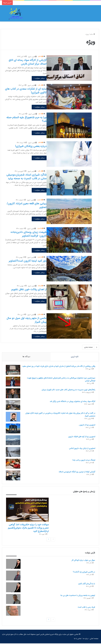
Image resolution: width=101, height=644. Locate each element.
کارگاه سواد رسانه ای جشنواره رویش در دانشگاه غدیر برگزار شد (72, 402)
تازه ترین (75, 357)
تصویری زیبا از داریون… (86, 425)
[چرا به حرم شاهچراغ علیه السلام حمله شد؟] (69, 125)
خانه (92, 34)
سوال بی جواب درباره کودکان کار (83, 561)
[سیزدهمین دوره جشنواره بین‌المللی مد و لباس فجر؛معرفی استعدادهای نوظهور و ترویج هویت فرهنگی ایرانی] (13, 382)
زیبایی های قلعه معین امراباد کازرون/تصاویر (27, 205)
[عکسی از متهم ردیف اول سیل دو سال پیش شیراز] (69, 326)
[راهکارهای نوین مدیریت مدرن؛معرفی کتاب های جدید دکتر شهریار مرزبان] (13, 394)
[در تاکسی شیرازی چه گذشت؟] (13, 576)
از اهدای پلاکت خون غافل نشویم (29, 289)
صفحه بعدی (91, 347)
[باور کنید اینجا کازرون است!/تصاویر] (69, 269)
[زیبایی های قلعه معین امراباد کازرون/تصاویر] (69, 211)
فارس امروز (32, 57)
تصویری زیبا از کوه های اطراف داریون (81, 437)
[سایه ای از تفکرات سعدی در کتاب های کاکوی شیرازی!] (69, 97)
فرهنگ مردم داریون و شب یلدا (84, 460)
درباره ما (86, 639)
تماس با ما (78, 639)
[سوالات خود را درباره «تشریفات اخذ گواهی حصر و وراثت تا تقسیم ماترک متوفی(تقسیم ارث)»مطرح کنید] (27, 510)
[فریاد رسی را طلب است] (13, 611)
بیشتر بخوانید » (39, 78)
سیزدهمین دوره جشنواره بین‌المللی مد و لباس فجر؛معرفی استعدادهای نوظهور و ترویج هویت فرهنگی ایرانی (61, 380)
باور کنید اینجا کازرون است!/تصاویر (28, 261)
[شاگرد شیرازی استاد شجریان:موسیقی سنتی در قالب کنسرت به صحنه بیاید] (69, 183)
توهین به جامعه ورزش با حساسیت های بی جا (78, 596)
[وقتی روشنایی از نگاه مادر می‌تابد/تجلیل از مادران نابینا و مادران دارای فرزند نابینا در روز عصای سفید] (13, 370)
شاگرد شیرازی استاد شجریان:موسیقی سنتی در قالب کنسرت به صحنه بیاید (26, 177)
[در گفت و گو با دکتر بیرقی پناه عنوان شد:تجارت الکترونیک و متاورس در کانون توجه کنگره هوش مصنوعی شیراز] (13, 417)
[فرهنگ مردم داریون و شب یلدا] (13, 464)
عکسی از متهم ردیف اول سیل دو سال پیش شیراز (27, 320)
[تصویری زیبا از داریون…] (13, 429)
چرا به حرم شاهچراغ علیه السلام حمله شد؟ (26, 119)
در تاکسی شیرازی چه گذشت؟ (84, 573)
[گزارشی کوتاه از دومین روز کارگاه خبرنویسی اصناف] (13, 476)
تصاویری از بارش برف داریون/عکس (82, 449)
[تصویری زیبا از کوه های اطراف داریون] (13, 440)
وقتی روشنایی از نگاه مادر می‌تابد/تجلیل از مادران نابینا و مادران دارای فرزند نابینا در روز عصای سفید (61, 368)
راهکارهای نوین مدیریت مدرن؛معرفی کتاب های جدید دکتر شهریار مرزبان (68, 390)
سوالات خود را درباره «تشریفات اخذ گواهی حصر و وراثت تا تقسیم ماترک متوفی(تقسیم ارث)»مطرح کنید (28, 528)
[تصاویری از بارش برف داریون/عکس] (13, 452)
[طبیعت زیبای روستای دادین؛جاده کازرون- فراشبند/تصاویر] (69, 240)
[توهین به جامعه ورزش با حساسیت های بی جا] (13, 600)
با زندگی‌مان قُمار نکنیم (87, 584)
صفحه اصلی (94, 639)
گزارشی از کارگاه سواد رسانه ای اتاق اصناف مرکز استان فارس (28, 62)
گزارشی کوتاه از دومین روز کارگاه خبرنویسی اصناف (77, 472)
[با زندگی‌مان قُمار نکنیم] (13, 588)
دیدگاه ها (26, 357)
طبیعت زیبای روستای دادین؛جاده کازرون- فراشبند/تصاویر (29, 234)
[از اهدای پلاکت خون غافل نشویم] (69, 297)
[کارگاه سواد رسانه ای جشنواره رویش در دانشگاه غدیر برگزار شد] (13, 405)
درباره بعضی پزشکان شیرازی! (31, 146)
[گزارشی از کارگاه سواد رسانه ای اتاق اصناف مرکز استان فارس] (69, 68)
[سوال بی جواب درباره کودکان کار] (13, 564)
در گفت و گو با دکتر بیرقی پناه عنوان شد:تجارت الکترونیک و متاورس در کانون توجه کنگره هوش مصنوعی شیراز (60, 415)
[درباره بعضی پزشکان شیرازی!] (69, 154)
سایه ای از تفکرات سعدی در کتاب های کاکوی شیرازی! (26, 91)
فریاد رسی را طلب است (86, 608)
